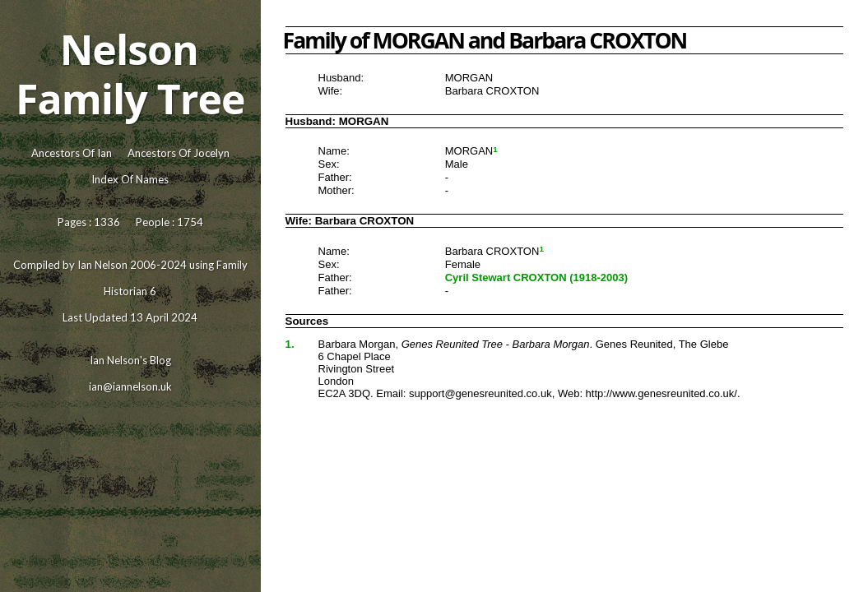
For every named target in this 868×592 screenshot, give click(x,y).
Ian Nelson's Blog (130, 360)
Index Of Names (130, 179)
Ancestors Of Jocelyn (179, 153)
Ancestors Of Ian (72, 153)
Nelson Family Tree (130, 74)
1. (290, 344)
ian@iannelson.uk (130, 386)
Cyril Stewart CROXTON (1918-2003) (536, 277)
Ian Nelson (102, 265)
